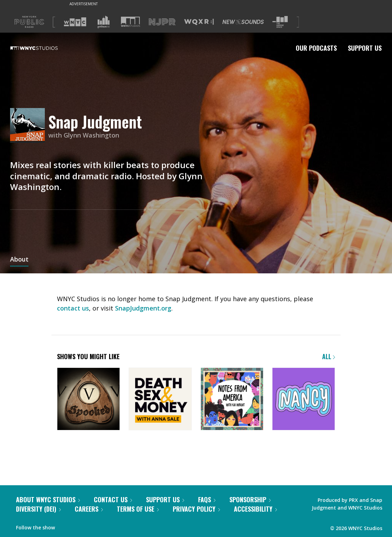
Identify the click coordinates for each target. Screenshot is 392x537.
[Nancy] (304, 400)
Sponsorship (250, 499)
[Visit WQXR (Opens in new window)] (199, 22)
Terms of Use (138, 509)
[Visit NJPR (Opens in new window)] (162, 22)
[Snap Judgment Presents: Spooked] (88, 400)
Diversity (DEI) (38, 509)
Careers (89, 509)
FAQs (207, 499)
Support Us (365, 48)
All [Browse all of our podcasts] (329, 356)
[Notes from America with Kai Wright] (232, 400)
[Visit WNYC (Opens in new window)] (75, 22)
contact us (73, 308)
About (19, 260)
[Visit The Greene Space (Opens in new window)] (280, 22)
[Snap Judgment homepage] (29, 126)
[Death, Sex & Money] (160, 400)
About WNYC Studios (48, 499)
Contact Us (113, 499)
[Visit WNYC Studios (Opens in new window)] (130, 22)
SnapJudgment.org (143, 308)
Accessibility (255, 509)
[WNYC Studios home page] (43, 48)
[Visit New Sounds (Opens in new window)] (243, 22)
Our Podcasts (316, 48)
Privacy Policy (196, 509)
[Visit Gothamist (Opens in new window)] (104, 22)
